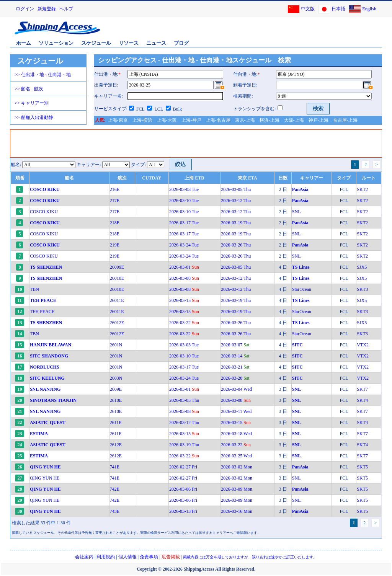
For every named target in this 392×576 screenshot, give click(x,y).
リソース (129, 43)
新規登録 (47, 9)
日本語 (338, 9)
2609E (116, 389)
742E (115, 489)
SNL (296, 212)
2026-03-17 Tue (184, 223)
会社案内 (84, 557)
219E (115, 245)
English (369, 9)
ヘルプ (66, 9)
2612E (116, 445)
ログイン (25, 9)
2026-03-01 (184, 267)
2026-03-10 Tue (184, 201)
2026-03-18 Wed (236, 434)
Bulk (177, 109)
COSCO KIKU (44, 212)
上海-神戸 (191, 120)
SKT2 (362, 189)
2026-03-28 (235, 378)
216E (115, 189)
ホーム (24, 43)
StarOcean (302, 289)
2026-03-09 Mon (237, 489)
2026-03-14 (235, 356)
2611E (116, 423)
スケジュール (96, 43)
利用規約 (106, 557)
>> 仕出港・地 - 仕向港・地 (43, 75)
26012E (117, 323)
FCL (140, 109)
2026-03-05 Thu (236, 189)
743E (115, 511)
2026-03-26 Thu (236, 245)
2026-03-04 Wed (236, 389)
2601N (116, 345)
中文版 (308, 9)
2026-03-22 (184, 323)
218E (115, 223)
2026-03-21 (235, 367)
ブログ (181, 43)
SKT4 (362, 400)
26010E (117, 278)
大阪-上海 (294, 120)
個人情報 (127, 557)
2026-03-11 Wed (236, 411)
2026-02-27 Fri (183, 467)
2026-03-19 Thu (236, 223)
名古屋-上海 (345, 120)
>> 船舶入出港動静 (34, 117)
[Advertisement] (291, 32)
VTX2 (363, 345)
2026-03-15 (184, 300)
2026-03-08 (184, 278)
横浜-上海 (269, 120)
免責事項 (149, 557)
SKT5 (362, 467)
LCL (158, 109)
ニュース (156, 43)
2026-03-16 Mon (237, 511)
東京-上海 (245, 120)
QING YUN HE (45, 478)
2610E (116, 400)
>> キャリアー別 (32, 103)
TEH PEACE (42, 312)
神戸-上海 (318, 120)
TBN (34, 289)
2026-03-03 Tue (184, 189)
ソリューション (56, 43)
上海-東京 (118, 120)
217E (115, 201)
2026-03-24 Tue (184, 245)
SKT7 (362, 389)
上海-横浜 (142, 120)
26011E (117, 300)
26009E (117, 267)
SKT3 (362, 289)
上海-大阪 (167, 120)
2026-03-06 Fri (183, 489)
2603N (116, 378)
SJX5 (362, 267)
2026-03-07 (235, 345)
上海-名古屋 (218, 120)
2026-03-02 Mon (237, 467)
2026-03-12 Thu (236, 201)
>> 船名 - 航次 (29, 89)
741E (115, 467)
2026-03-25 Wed (236, 456)
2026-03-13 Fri (183, 511)
